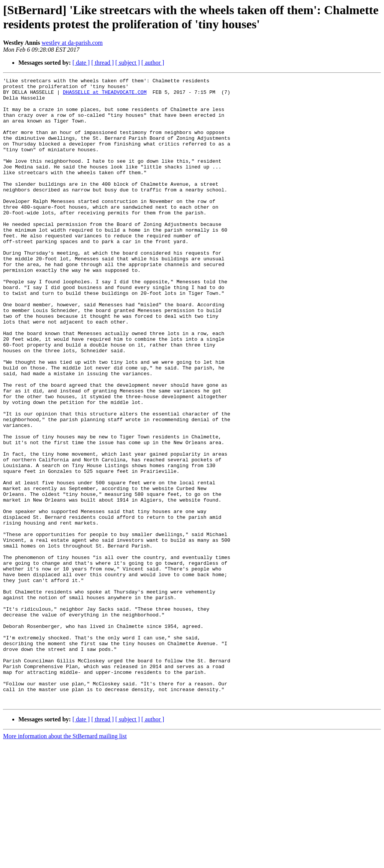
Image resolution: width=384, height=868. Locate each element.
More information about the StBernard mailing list (65, 861)
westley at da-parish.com (72, 43)
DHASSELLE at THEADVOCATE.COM (105, 95)
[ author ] (153, 63)
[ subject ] (128, 63)
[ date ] (81, 63)
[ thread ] (103, 63)
